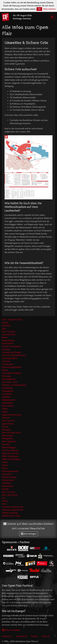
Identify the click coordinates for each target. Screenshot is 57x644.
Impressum (7, 636)
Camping (6, 349)
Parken (5, 462)
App (4, 329)
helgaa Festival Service (12, 415)
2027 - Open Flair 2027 (12, 320)
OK (39, 9)
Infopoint (6, 418)
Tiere (4, 504)
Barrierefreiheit (8, 340)
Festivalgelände (9, 379)
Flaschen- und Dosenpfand (14, 385)
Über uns (46, 636)
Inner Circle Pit (8, 421)
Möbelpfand (7, 438)
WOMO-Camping (10, 513)
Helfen (5, 412)
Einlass (5, 370)
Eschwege (6, 376)
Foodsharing (7, 388)
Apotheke (6, 326)
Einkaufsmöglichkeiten (12, 367)
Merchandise (8, 436)
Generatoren (7, 403)
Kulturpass (6, 430)
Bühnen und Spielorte (11, 346)
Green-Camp (8, 406)
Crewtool (6, 361)
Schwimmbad (8, 480)
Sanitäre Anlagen (9, 477)
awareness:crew (9, 334)
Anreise (5, 323)
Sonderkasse (8, 486)
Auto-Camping (8, 331)
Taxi (4, 498)
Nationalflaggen (9, 447)
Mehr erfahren (49, 9)
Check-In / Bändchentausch (14, 355)
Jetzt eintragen (29, 534)
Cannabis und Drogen (12, 352)
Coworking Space (10, 358)
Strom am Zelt (8, 492)
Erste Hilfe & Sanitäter (11, 373)
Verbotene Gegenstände (13, 510)
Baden (5, 337)
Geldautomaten (9, 400)
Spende (5, 489)
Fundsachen (7, 394)
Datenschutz (22, 636)
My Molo (6, 444)
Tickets (5, 501)
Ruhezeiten (7, 474)
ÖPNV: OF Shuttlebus (11, 459)
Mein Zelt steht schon (11, 433)
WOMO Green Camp (11, 516)
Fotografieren (8, 391)
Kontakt (5, 427)
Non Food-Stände (10, 450)
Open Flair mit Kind (10, 453)
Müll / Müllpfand (9, 441)
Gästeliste (6, 397)
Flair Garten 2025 (10, 382)
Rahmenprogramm (10, 471)
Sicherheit (6, 483)
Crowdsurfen (8, 364)
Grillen (5, 409)
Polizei (5, 465)
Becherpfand (8, 343)
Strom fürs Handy (10, 495)
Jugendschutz (8, 424)
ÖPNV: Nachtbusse (10, 456)
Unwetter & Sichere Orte (13, 507)
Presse (5, 468)
